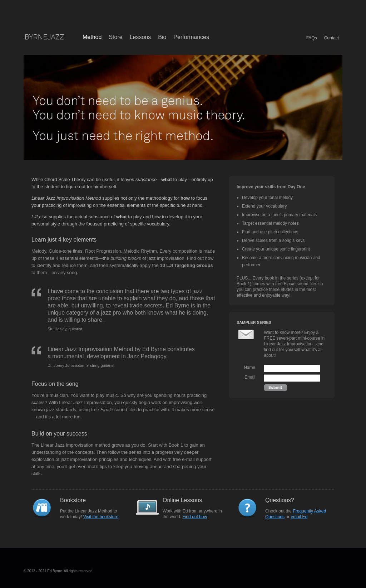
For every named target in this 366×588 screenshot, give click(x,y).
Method (92, 37)
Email (250, 377)
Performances (191, 37)
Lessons (140, 37)
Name (249, 368)
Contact (332, 38)
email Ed (299, 517)
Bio (162, 37)
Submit (276, 388)
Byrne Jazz (44, 37)
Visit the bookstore (101, 517)
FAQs (312, 38)
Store (115, 37)
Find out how (195, 517)
